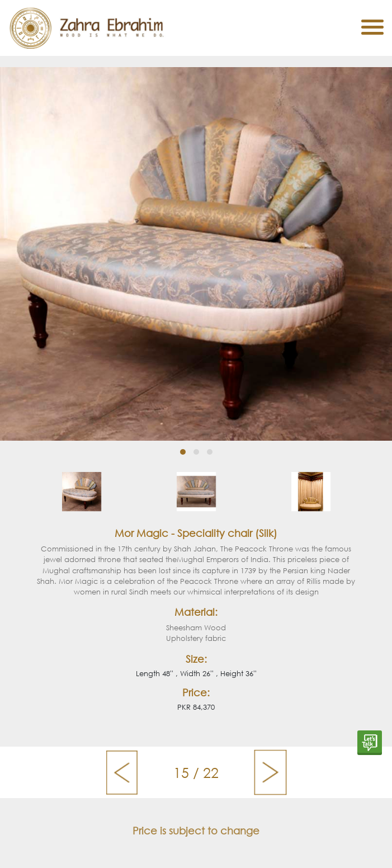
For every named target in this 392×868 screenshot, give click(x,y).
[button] (183, 452)
